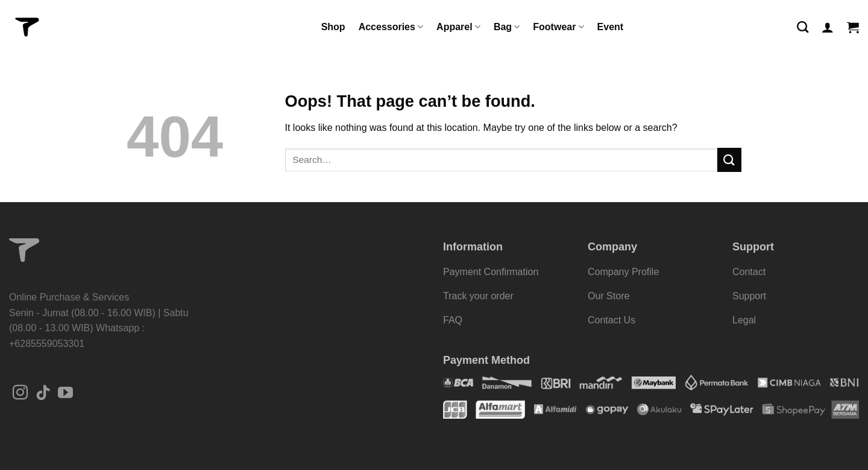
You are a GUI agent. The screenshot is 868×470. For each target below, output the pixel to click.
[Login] (828, 27)
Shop (333, 27)
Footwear (558, 27)
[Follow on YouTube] (65, 393)
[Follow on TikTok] (43, 393)
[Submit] (729, 160)
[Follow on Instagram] (20, 393)
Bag (507, 27)
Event (611, 27)
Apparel (458, 27)
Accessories (391, 27)
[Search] (803, 27)
